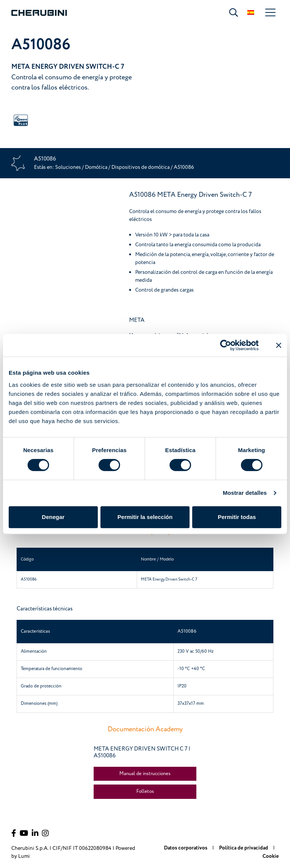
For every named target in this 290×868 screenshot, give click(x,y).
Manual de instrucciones (145, 774)
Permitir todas (237, 517)
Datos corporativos (186, 848)
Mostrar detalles (245, 493)
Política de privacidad (244, 848)
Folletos (145, 791)
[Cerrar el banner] (279, 345)
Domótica (96, 167)
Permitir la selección (145, 517)
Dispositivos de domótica (141, 167)
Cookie (271, 856)
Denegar (53, 517)
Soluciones (69, 167)
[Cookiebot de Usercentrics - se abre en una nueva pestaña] (226, 345)
